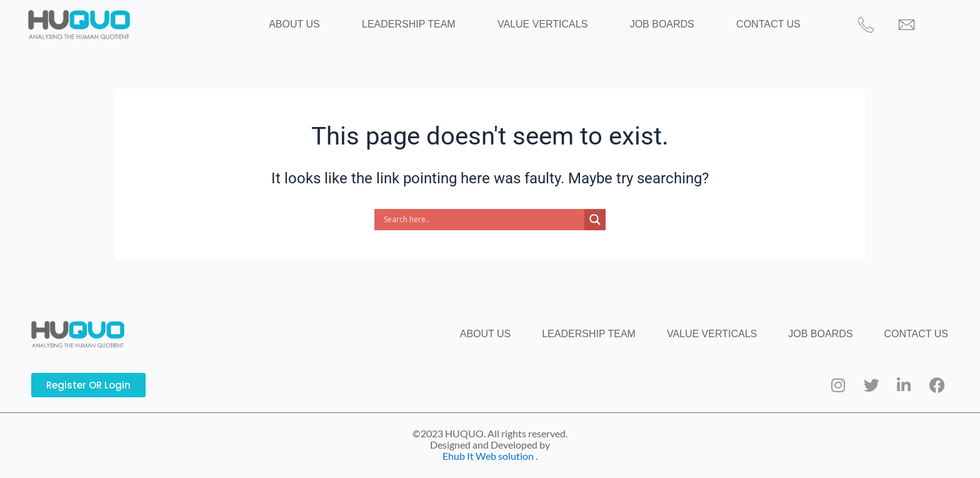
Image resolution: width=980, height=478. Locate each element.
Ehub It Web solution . (490, 456)
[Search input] (482, 230)
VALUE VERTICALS (542, 30)
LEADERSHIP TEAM (423, 30)
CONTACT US (739, 30)
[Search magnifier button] (595, 230)
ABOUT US (324, 30)
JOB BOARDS (647, 30)
